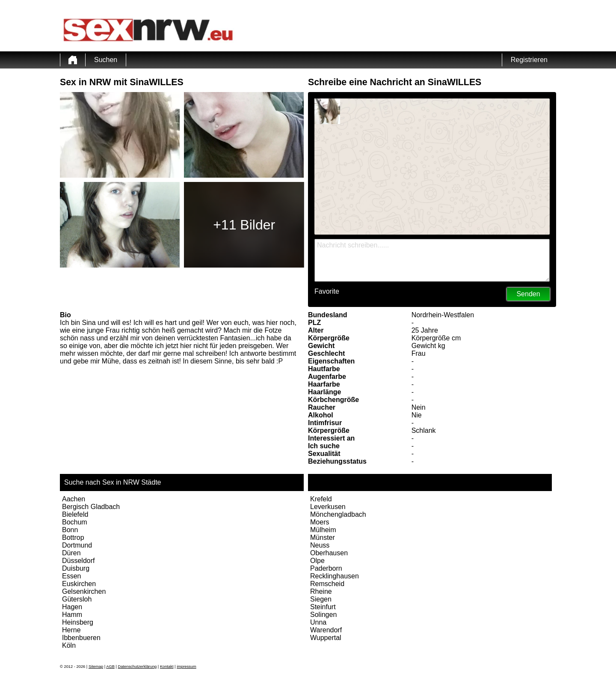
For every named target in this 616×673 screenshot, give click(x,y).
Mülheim (323, 530)
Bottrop (73, 538)
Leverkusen (328, 507)
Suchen (106, 60)
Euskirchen (79, 584)
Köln (69, 645)
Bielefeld (75, 514)
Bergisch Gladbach (91, 507)
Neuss (320, 545)
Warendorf (326, 630)
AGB (110, 667)
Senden (528, 294)
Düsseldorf (78, 561)
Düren (71, 553)
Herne (71, 630)
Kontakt (167, 667)
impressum (187, 667)
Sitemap (96, 667)
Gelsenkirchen (84, 591)
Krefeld (321, 499)
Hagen (72, 607)
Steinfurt (323, 607)
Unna (318, 622)
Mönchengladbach (338, 514)
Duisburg (76, 568)
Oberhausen (329, 553)
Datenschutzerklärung (138, 667)
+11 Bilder (244, 225)
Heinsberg (78, 622)
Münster (323, 538)
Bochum (75, 522)
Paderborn (326, 568)
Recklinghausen (335, 576)
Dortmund (77, 545)
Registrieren (529, 60)
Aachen (74, 499)
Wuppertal (326, 638)
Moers (320, 522)
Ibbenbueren (81, 638)
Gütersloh (77, 599)
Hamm (72, 615)
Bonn (70, 530)
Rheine (321, 591)
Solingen (323, 615)
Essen (71, 576)
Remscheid (327, 584)
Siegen (321, 599)
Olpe (317, 561)
